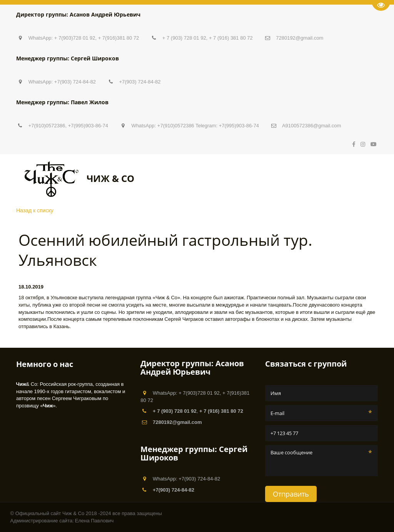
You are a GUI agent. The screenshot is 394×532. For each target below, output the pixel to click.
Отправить (291, 494)
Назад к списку (35, 210)
